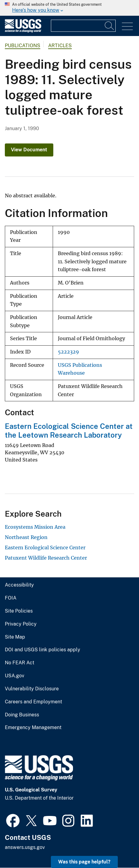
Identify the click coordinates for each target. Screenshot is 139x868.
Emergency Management (33, 728)
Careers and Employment (33, 702)
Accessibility (19, 585)
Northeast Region (26, 537)
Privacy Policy (21, 624)
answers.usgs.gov (25, 847)
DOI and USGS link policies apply (43, 650)
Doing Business (22, 715)
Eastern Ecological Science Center (45, 547)
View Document (29, 150)
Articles (60, 46)
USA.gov (15, 676)
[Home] (23, 31)
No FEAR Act (20, 663)
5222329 (68, 352)
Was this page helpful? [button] (84, 862)
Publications (23, 46)
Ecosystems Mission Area (35, 527)
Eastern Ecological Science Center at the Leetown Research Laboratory (69, 431)
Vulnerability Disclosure (32, 689)
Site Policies (19, 611)
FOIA (11, 598)
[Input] (83, 26)
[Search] (110, 26)
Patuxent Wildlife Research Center (46, 558)
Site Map (15, 637)
